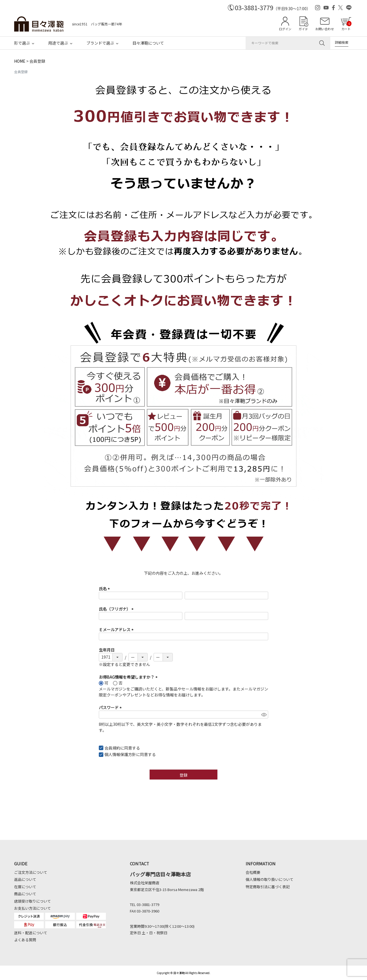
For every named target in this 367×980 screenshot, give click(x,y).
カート (346, 26)
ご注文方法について (31, 872)
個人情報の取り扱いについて (269, 879)
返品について (25, 879)
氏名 (105, 589)
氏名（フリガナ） (117, 609)
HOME (20, 61)
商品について (25, 894)
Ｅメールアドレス (117, 630)
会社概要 (253, 872)
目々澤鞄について (148, 43)
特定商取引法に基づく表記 (268, 887)
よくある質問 (25, 940)
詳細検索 (342, 42)
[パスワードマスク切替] (264, 715)
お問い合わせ (325, 29)
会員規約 (112, 748)
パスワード (111, 707)
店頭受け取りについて (32, 901)
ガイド (303, 29)
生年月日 (107, 650)
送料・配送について (31, 933)
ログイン (285, 29)
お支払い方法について (32, 908)
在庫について (25, 887)
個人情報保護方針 (120, 754)
